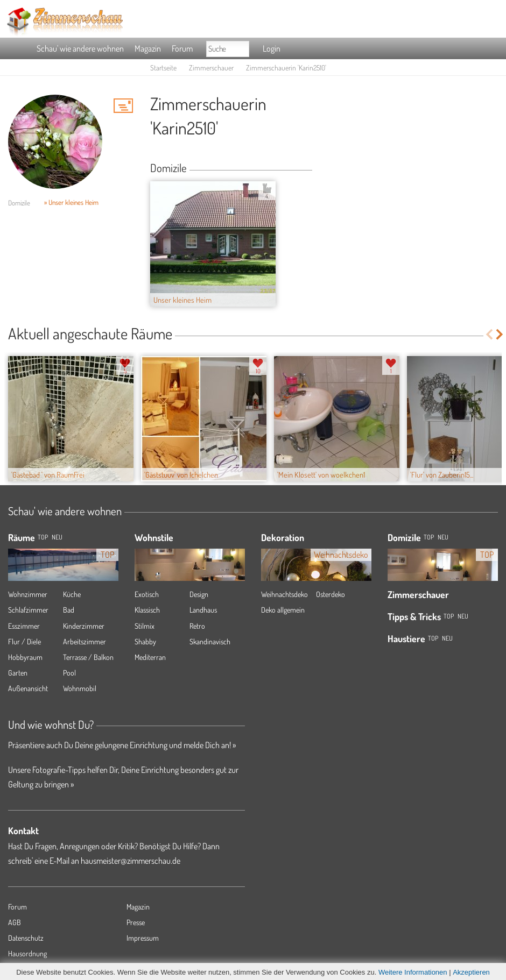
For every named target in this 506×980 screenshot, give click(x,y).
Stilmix (145, 626)
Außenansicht (28, 688)
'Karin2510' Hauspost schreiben (123, 105)
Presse (136, 922)
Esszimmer (24, 626)
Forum (182, 48)
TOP (43, 537)
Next (500, 334)
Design (199, 594)
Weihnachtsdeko (284, 594)
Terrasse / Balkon (88, 657)
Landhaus (203, 610)
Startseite (163, 68)
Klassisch (147, 610)
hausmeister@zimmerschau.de (131, 861)
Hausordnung (27, 953)
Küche (72, 594)
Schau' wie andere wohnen (80, 48)
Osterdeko (331, 594)
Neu (443, 537)
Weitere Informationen (413, 972)
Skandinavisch (210, 641)
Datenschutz (26, 938)
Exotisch (147, 594)
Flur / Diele (24, 641)
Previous (489, 334)
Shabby (145, 641)
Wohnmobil (80, 688)
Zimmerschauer (211, 68)
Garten (18, 673)
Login (272, 48)
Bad (69, 610)
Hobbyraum (25, 657)
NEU (57, 537)
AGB (15, 922)
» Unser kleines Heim (71, 202)
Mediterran (150, 657)
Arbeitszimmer (85, 641)
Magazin (148, 48)
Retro (197, 626)
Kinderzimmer (84, 626)
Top (429, 537)
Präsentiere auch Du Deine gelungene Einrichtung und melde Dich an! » (122, 745)
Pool (69, 673)
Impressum (143, 938)
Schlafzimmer (28, 610)
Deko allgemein (283, 610)
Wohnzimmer (28, 594)
